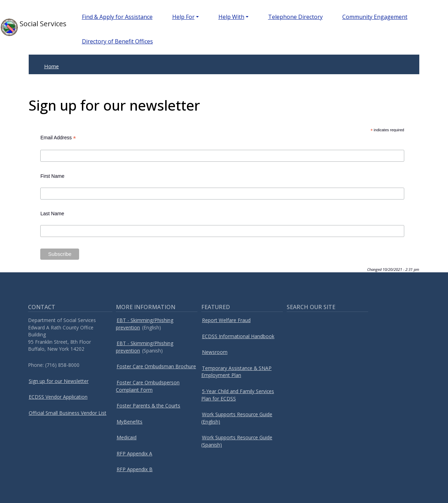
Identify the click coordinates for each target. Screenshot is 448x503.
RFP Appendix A (134, 453)
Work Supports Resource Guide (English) (237, 418)
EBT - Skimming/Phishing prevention (145, 324)
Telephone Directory (295, 17)
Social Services (30, 27)
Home (51, 66)
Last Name (52, 214)
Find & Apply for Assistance (117, 17)
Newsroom (215, 352)
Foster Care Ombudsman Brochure (156, 366)
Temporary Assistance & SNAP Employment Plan (236, 372)
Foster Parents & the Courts (148, 406)
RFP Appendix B (135, 469)
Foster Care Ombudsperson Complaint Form (148, 386)
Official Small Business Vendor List (68, 413)
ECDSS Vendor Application (58, 397)
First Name (52, 176)
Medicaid (127, 437)
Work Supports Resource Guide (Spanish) (237, 441)
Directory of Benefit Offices (117, 41)
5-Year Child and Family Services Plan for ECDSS (238, 395)
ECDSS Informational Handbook (238, 336)
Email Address (58, 138)
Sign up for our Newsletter (59, 381)
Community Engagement (375, 17)
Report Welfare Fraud (226, 320)
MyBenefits (129, 422)
